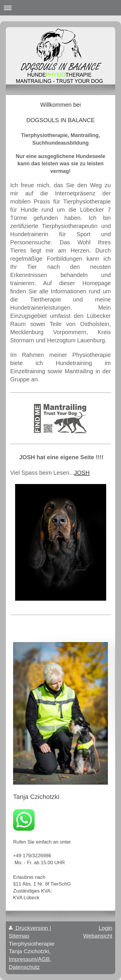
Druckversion (29, 928)
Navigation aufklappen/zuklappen (61, 8)
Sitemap (19, 936)
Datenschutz (24, 967)
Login (105, 928)
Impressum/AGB (29, 959)
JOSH (82, 473)
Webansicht (98, 936)
